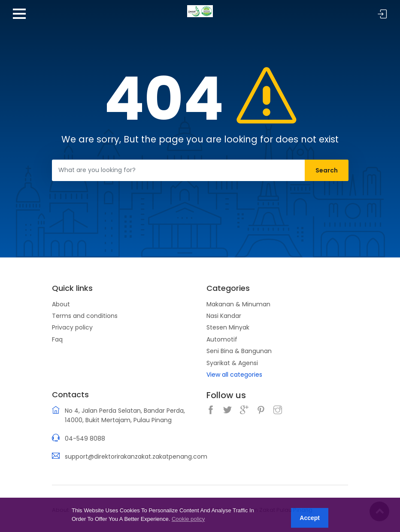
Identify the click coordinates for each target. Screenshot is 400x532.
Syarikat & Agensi (232, 363)
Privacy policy (72, 327)
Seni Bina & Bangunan (239, 351)
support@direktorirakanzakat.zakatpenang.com (136, 456)
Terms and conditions (85, 316)
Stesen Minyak (228, 327)
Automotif (222, 339)
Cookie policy (188, 519)
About (61, 304)
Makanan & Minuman (238, 304)
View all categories (234, 375)
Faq (57, 339)
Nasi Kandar (224, 316)
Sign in (382, 14)
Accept (310, 518)
